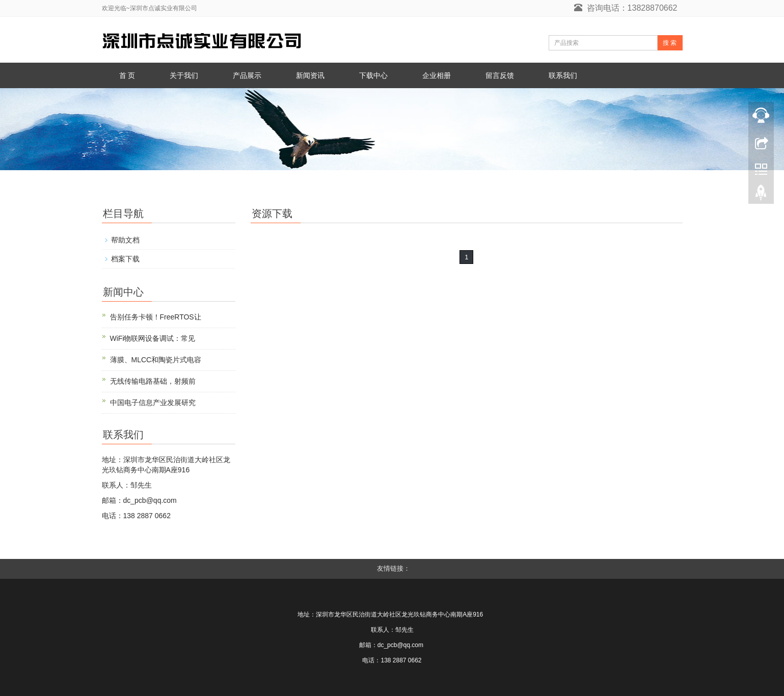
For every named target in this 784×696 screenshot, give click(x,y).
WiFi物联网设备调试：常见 (153, 338)
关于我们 (184, 75)
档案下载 (125, 259)
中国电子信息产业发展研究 (153, 403)
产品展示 (247, 75)
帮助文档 (125, 240)
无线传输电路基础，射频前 (153, 381)
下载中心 (373, 75)
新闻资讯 (310, 75)
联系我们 (563, 75)
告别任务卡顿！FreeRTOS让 (156, 317)
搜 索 (670, 43)
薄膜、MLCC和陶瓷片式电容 (156, 360)
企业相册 (437, 75)
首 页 (127, 75)
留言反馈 (500, 75)
